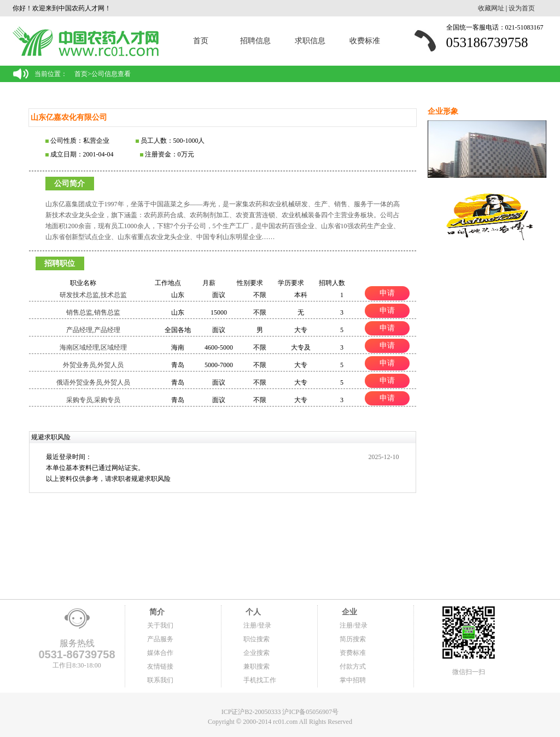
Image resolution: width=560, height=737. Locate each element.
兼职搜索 (256, 666)
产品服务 (160, 639)
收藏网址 (491, 8)
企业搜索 (256, 653)
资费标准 (353, 653)
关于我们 (160, 625)
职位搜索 (256, 639)
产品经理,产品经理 (93, 330)
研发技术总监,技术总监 (93, 295)
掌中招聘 (353, 680)
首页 (201, 41)
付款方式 (353, 666)
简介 (156, 612)
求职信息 (310, 41)
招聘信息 (255, 41)
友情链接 (160, 666)
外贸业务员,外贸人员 (93, 365)
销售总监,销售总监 (93, 312)
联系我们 (160, 680)
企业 (348, 612)
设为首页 (522, 8)
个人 (252, 612)
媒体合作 (160, 653)
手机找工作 (260, 680)
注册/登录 (257, 625)
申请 (387, 293)
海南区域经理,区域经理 (93, 347)
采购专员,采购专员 (93, 400)
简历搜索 (353, 639)
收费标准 (365, 41)
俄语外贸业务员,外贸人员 (93, 382)
